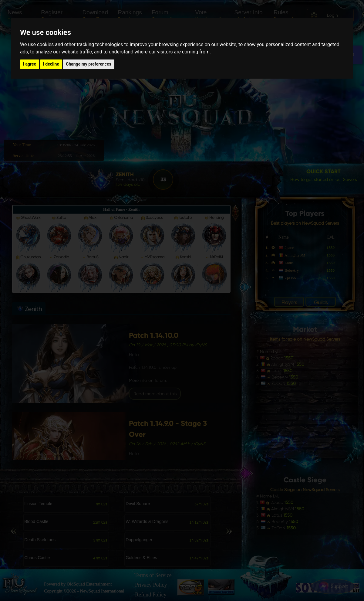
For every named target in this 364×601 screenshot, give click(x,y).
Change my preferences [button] (88, 64)
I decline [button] (51, 64)
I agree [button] (30, 64)
